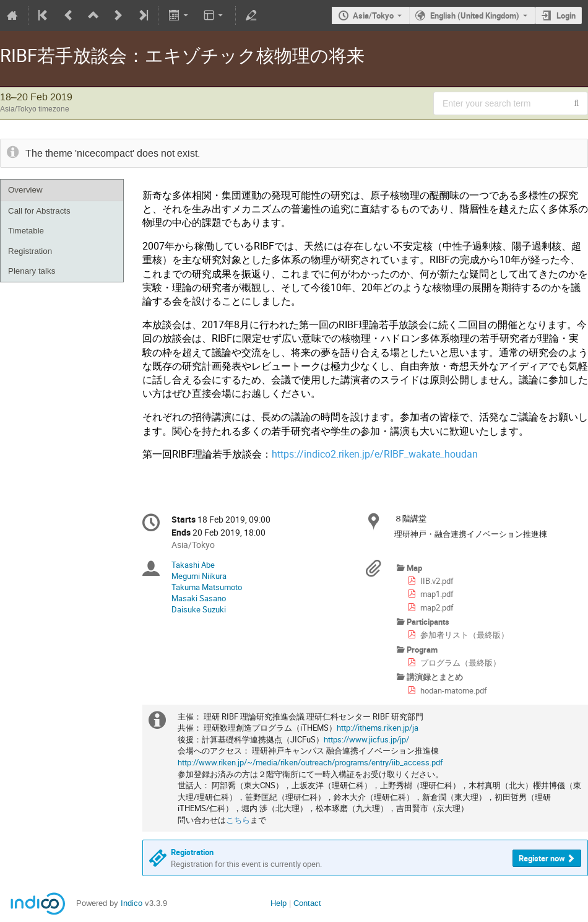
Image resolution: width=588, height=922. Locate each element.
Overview (25, 190)
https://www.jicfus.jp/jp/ (366, 739)
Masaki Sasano (199, 598)
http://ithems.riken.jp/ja (378, 728)
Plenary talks (32, 271)
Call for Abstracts (39, 211)
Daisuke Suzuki (199, 609)
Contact (307, 903)
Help (279, 903)
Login (566, 15)
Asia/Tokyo (373, 15)
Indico (132, 903)
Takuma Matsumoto (207, 587)
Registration (30, 251)
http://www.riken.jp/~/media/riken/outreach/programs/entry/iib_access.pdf (310, 762)
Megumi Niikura (199, 576)
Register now (542, 858)
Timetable (26, 231)
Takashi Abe (193, 565)
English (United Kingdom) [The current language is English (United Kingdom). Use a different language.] (475, 15)
